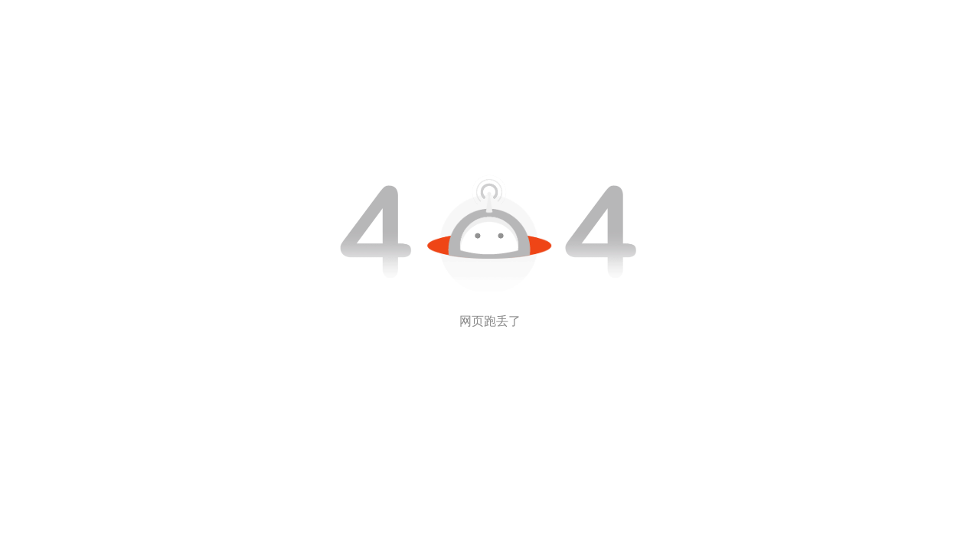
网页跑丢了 (490, 321)
